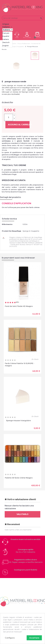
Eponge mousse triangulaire (18, 420)
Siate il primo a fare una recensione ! (18, 530)
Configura (10, 638)
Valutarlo (22, 514)
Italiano (6, 39)
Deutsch (6, 42)
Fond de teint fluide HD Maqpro (19, 306)
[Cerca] (22, 18)
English (6, 46)
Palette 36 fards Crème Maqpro (19, 478)
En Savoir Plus (7, 102)
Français (6, 33)
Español (6, 36)
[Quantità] (9, 117)
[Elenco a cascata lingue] (7, 27)
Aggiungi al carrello (19, 125)
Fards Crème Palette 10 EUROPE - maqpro (20, 364)
